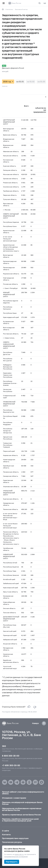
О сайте (6, 831)
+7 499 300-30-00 (11, 765)
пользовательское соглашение (16, 857)
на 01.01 (20, 82)
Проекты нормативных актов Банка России (21, 815)
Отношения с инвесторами (14, 798)
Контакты (6, 834)
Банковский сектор (21, 9)
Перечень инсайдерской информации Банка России (22, 803)
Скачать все (5, 86)
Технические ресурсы (12, 842)
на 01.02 (31, 82)
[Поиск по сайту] (41, 3)
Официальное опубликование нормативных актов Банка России (22, 809)
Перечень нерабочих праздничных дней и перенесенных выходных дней (20, 820)
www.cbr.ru (19, 855)
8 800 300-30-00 (11, 756)
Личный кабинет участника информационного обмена (23, 793)
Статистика (9, 9)
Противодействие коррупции (15, 838)
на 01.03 (41, 82)
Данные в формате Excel (13, 68)
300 (4, 746)
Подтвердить (12, 862)
